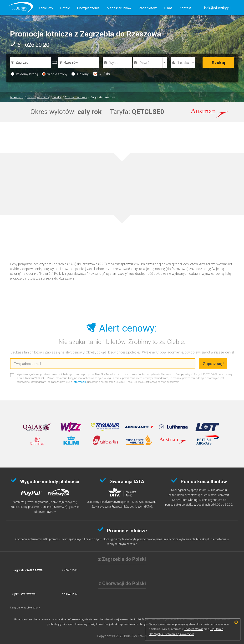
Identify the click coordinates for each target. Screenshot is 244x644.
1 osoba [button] (183, 63)
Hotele (65, 8)
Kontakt (186, 8)
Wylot (114, 63)
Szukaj (218, 63)
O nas (168, 8)
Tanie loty (46, 8)
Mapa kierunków (119, 8)
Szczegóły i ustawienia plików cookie (172, 634)
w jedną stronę (25, 74)
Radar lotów (148, 8)
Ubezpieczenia (88, 8)
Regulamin (216, 629)
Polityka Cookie (194, 629)
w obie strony (55, 74)
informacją (80, 382)
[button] (217, 8)
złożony (80, 74)
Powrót (145, 63)
